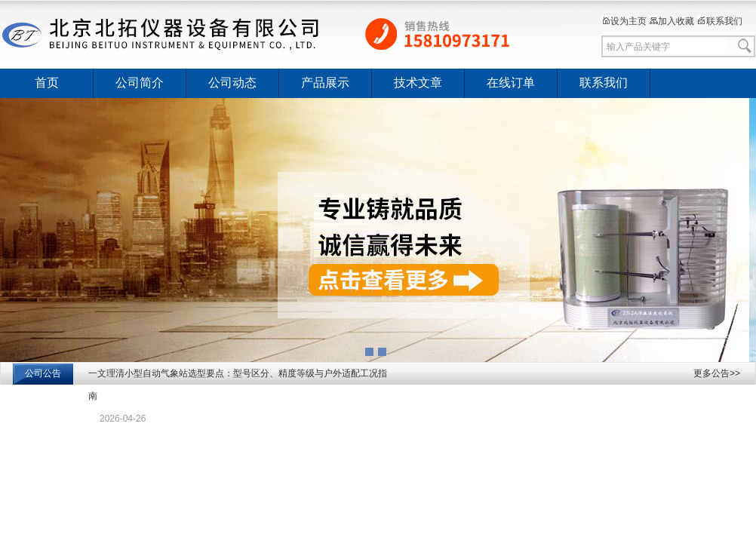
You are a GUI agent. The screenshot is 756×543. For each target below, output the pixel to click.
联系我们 (720, 21)
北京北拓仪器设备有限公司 (284, 34)
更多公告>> (717, 373)
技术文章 (418, 83)
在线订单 (511, 83)
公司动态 (232, 83)
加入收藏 (671, 21)
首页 (47, 83)
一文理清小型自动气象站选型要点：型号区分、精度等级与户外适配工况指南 (238, 385)
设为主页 (624, 21)
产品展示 (325, 83)
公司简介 (140, 83)
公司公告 (43, 373)
